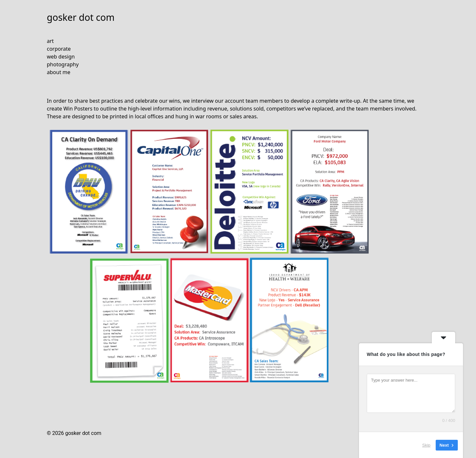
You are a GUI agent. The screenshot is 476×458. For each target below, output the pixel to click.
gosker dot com (81, 17)
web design (61, 57)
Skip (426, 445)
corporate (59, 49)
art (50, 41)
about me (59, 72)
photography (63, 64)
